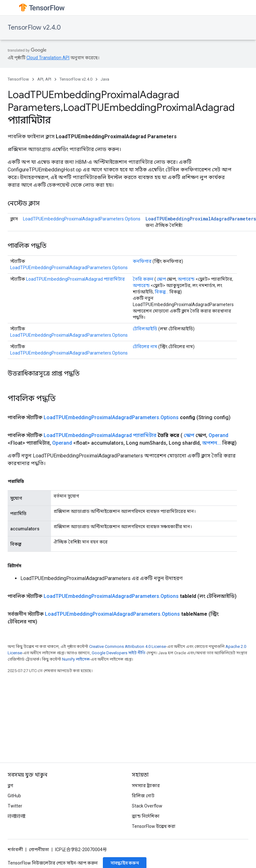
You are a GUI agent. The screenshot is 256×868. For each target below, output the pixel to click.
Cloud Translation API (48, 58)
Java (105, 79)
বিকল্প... (162, 292)
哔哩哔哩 (17, 816)
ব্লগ (10, 786)
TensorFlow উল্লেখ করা (154, 826)
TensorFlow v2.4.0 (34, 28)
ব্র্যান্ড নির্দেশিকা (146, 816)
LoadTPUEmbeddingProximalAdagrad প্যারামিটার (75, 279)
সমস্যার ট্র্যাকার (146, 786)
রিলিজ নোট (143, 796)
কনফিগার (142, 261)
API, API (44, 79)
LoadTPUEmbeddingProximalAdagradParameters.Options (82, 219)
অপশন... (212, 443)
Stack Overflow (147, 806)
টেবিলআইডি (145, 329)
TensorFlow (18, 79)
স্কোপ (161, 279)
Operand (218, 435)
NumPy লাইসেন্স (76, 659)
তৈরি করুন (143, 279)
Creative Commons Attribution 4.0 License (128, 646)
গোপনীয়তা (39, 850)
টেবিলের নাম (145, 347)
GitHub (14, 796)
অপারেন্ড (186, 279)
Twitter (15, 806)
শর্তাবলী (15, 850)
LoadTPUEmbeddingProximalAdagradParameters (201, 219)
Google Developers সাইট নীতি (119, 653)
